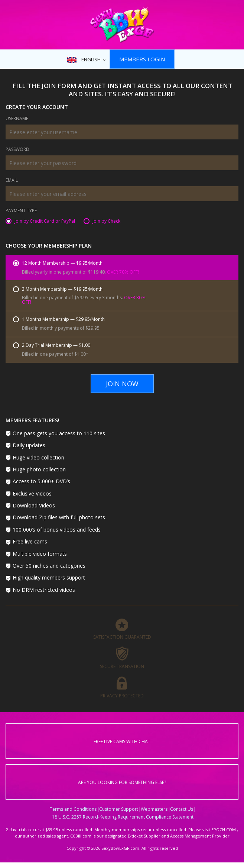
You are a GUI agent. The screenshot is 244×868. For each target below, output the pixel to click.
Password (17, 150)
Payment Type (21, 211)
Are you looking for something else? (122, 782)
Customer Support (119, 809)
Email (12, 181)
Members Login (142, 59)
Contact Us (182, 809)
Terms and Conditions (73, 809)
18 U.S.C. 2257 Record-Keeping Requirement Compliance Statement (123, 817)
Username (17, 119)
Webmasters (154, 809)
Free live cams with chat (122, 741)
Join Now (122, 384)
